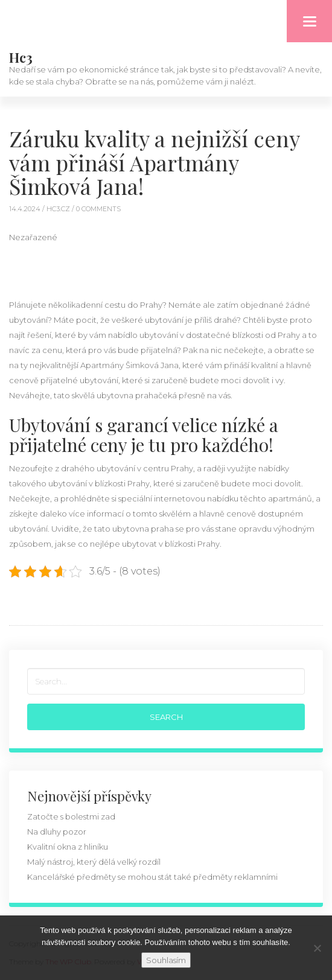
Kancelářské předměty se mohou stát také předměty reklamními (152, 877)
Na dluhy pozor (57, 832)
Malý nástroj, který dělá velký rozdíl (94, 862)
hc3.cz (59, 209)
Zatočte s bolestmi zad (71, 816)
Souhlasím (166, 960)
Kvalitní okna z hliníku (68, 847)
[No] (317, 948)
